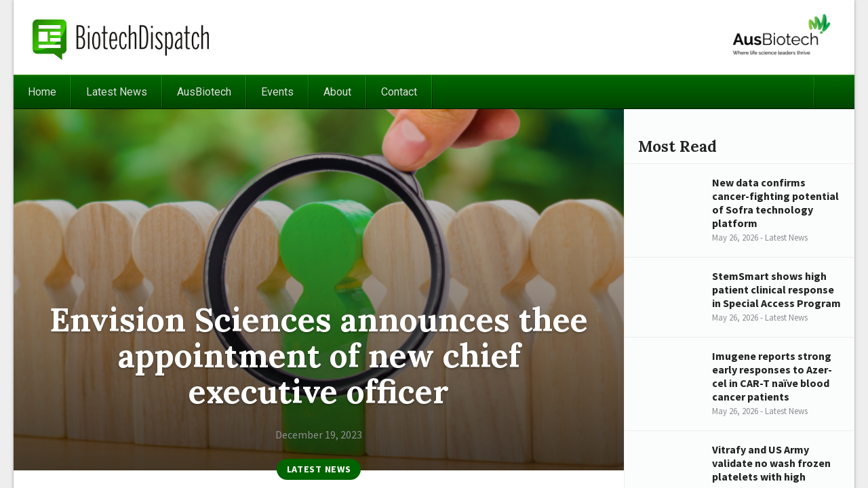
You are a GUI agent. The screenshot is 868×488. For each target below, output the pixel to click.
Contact (399, 92)
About (337, 92)
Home (42, 92)
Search (834, 92)
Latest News (117, 92)
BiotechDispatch (121, 37)
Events (277, 92)
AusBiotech (204, 92)
